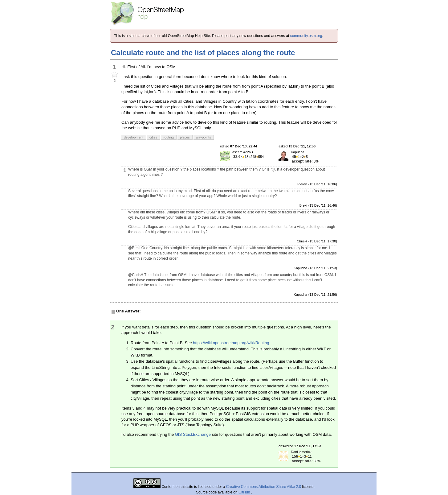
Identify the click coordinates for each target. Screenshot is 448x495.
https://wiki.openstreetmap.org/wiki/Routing (231, 343)
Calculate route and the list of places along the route (203, 53)
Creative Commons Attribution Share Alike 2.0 (264, 487)
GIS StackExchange (193, 434)
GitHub (245, 492)
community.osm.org (306, 36)
